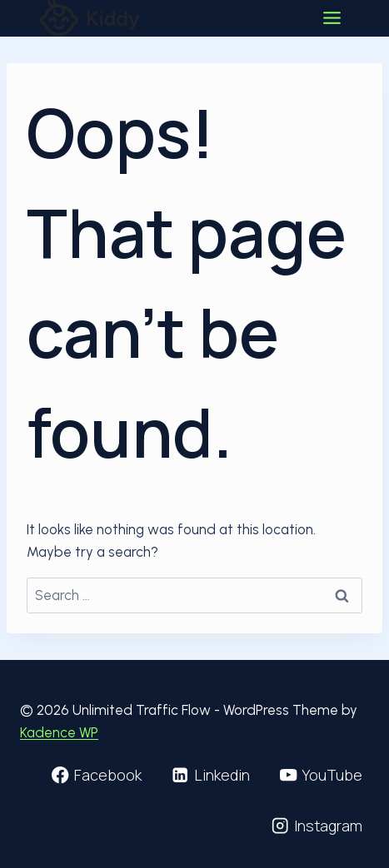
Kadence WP (59, 732)
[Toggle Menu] (332, 18)
